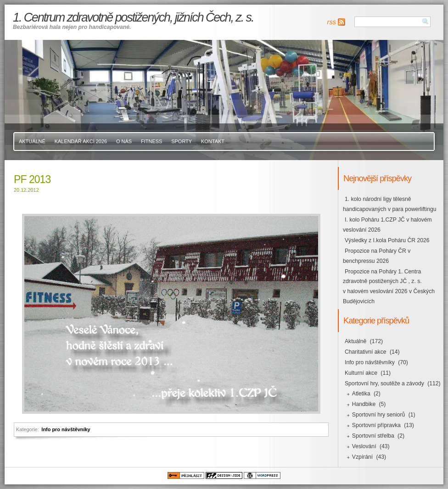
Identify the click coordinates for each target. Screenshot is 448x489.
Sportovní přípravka (376, 425)
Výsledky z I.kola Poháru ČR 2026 (387, 240)
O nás (124, 141)
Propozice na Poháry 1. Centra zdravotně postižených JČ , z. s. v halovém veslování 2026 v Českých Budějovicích (389, 287)
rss (332, 22)
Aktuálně (32, 141)
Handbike (364, 404)
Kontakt (213, 141)
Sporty (182, 141)
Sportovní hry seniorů (379, 415)
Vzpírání (362, 457)
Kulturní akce (361, 373)
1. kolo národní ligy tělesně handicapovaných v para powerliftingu (389, 204)
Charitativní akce (366, 352)
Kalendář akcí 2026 (81, 141)
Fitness (151, 141)
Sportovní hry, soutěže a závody (384, 383)
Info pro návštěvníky (66, 429)
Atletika (361, 394)
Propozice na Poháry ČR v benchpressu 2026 (377, 256)
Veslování (364, 446)
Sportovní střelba (373, 436)
